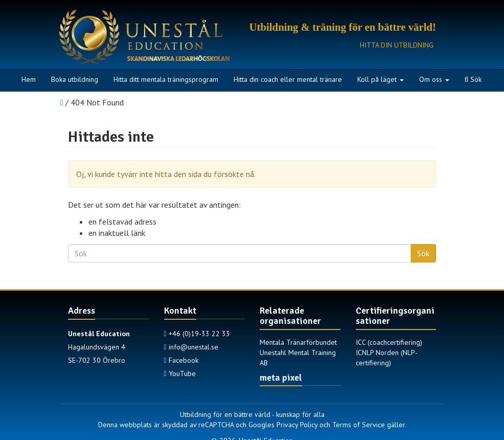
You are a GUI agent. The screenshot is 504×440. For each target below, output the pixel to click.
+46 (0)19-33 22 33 (197, 334)
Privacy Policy (297, 425)
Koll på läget (381, 79)
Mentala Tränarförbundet (298, 342)
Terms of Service (359, 425)
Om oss (434, 79)
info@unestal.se (191, 347)
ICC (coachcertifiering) (389, 342)
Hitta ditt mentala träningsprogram (166, 79)
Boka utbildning (75, 79)
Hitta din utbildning (397, 45)
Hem (29, 79)
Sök (473, 79)
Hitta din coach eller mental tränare (288, 79)
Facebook (181, 360)
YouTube (180, 373)
